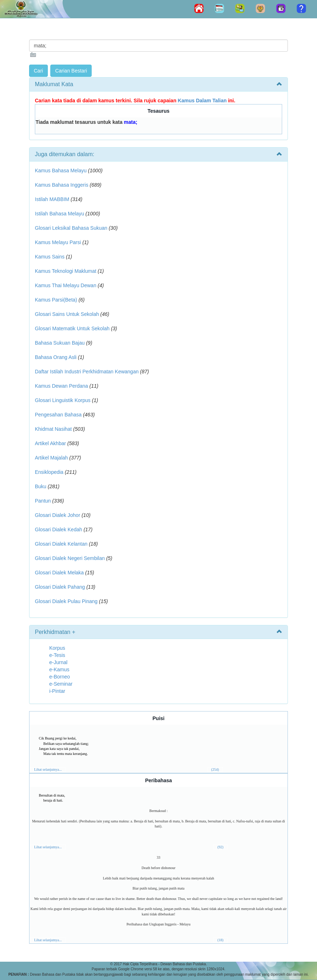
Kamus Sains (50, 257)
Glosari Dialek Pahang (60, 587)
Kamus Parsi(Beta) (56, 300)
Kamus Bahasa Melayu (61, 171)
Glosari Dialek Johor (58, 515)
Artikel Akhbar (50, 443)
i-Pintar (57, 691)
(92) (220, 847)
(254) (215, 769)
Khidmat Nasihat (53, 429)
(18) (220, 940)
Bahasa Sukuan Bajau (60, 343)
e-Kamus (59, 669)
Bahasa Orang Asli (56, 357)
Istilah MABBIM (52, 199)
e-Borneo (60, 677)
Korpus (57, 648)
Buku (41, 486)
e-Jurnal (58, 662)
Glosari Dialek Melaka (59, 573)
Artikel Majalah (51, 458)
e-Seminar (61, 684)
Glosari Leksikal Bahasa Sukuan (71, 228)
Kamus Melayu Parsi (58, 242)
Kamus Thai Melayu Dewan (66, 285)
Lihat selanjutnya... (48, 769)
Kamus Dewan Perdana (61, 386)
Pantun (43, 501)
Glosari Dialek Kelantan (61, 544)
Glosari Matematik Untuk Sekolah (72, 328)
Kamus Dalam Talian (202, 101)
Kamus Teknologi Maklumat (66, 271)
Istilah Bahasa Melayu (59, 214)
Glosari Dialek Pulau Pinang (66, 601)
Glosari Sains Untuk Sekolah (67, 314)
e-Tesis (57, 655)
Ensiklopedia (49, 472)
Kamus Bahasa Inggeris (62, 185)
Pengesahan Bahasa (58, 415)
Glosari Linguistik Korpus (63, 400)
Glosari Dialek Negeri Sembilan (70, 558)
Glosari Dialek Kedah (59, 529)
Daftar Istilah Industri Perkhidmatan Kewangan (87, 372)
